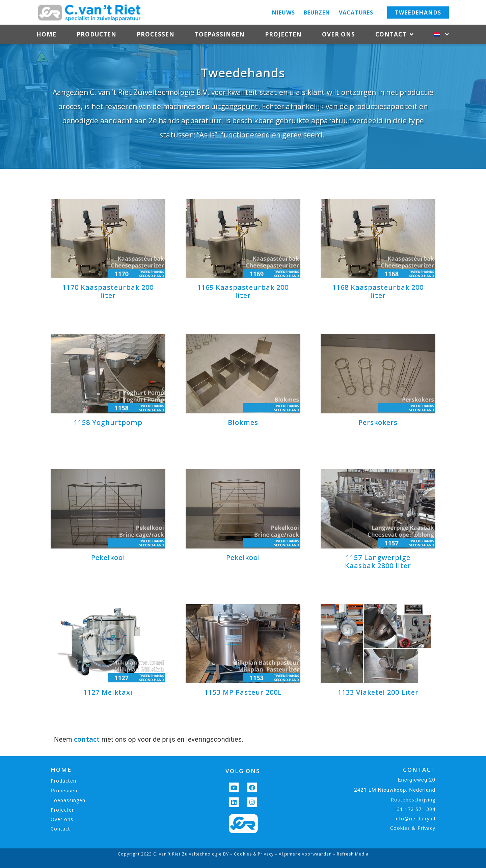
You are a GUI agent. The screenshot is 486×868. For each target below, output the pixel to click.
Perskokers (378, 422)
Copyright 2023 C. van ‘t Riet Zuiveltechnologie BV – (176, 854)
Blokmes (243, 422)
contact (87, 739)
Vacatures (356, 12)
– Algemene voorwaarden (303, 854)
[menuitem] (442, 34)
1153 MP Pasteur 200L (243, 692)
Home (46, 34)
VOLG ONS (243, 771)
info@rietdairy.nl (415, 819)
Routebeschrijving (413, 800)
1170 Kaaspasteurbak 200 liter (108, 291)
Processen (156, 34)
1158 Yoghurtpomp (108, 422)
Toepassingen (220, 34)
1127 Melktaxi (108, 692)
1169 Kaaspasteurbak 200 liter (243, 291)
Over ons (339, 34)
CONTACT (419, 770)
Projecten (283, 34)
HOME (61, 770)
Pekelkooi (108, 557)
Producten (97, 34)
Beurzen (317, 12)
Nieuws (283, 12)
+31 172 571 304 (414, 809)
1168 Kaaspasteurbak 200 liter (378, 291)
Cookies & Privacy (413, 828)
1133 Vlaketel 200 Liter (378, 692)
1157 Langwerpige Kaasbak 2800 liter (378, 561)
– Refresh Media (350, 854)
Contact (395, 35)
